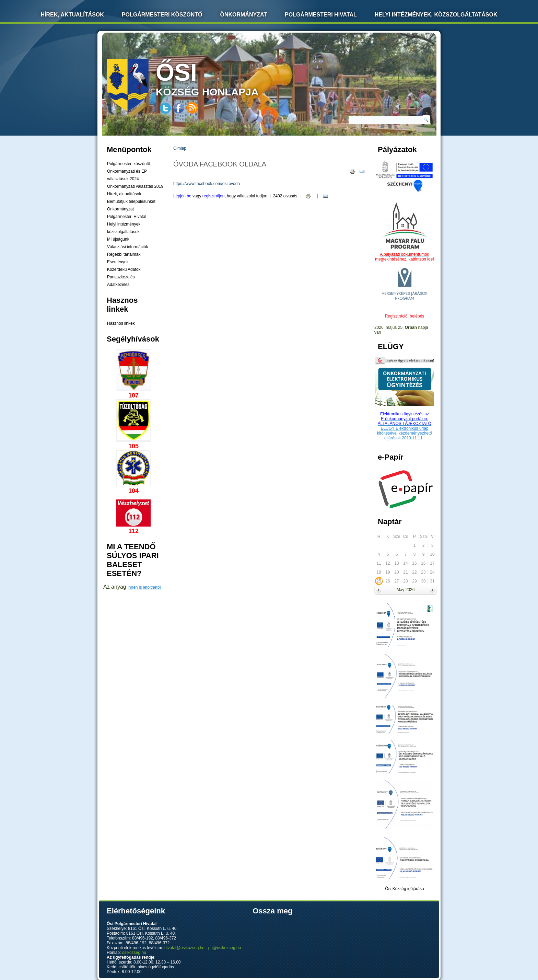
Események (118, 262)
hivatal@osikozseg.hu (184, 948)
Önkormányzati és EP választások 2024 (127, 175)
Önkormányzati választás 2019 (135, 186)
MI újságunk (118, 239)
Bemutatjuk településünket (131, 201)
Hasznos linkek (121, 323)
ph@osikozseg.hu (225, 948)
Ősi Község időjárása (404, 889)
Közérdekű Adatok (124, 269)
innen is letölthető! (144, 587)
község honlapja (223, 78)
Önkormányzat (243, 15)
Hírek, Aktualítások (72, 15)
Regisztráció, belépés (405, 316)
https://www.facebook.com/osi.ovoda (207, 184)
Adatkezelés (118, 285)
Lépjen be (182, 196)
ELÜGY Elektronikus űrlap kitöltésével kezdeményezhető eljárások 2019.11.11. (405, 433)
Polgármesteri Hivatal (321, 15)
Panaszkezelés (121, 277)
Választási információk (127, 247)
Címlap (180, 148)
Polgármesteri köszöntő (162, 15)
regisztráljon (214, 196)
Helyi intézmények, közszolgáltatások (436, 15)
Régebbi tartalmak (124, 254)
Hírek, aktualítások (124, 194)
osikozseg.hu (134, 953)
